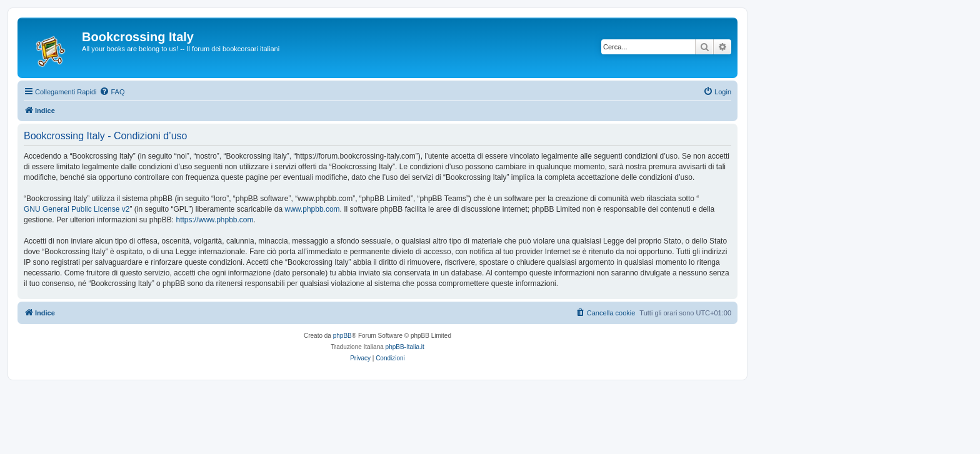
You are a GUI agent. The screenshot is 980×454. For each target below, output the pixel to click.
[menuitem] (112, 92)
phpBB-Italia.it (405, 347)
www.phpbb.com (312, 209)
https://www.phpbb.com (214, 220)
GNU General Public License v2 (77, 209)
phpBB (342, 336)
